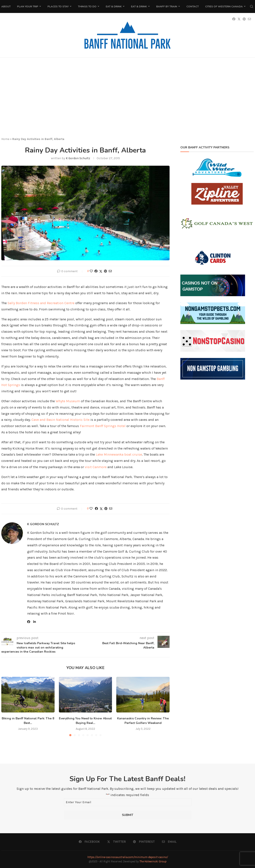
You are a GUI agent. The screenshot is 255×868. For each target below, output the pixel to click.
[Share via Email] (110, 271)
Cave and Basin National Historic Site (61, 420)
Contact (193, 6)
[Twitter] (116, 842)
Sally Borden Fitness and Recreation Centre (41, 303)
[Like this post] (91, 271)
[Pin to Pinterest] (105, 271)
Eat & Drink (114, 6)
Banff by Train (167, 6)
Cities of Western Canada (224, 6)
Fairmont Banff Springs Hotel (103, 426)
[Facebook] (89, 842)
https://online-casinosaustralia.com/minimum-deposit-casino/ (128, 857)
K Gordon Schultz (78, 158)
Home (5, 139)
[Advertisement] (127, 101)
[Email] (169, 842)
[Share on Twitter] (101, 271)
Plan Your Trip (28, 6)
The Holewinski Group (153, 861)
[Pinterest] (144, 842)
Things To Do (87, 6)
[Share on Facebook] (96, 271)
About (6, 6)
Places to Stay (58, 6)
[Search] (252, 6)
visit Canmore (96, 467)
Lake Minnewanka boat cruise (119, 454)
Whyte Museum (68, 401)
